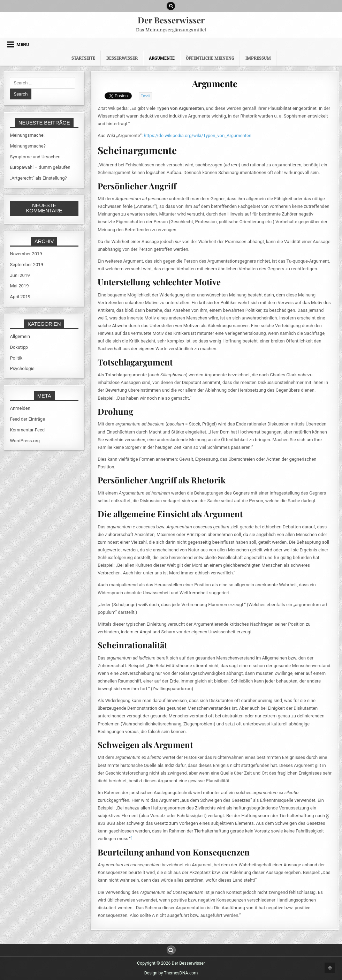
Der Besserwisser (171, 20)
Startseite (83, 58)
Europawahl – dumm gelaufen (40, 167)
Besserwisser (122, 58)
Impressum (258, 58)
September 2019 (26, 265)
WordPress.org (25, 441)
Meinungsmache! (27, 135)
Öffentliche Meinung (210, 58)
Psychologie (22, 368)
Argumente (162, 58)
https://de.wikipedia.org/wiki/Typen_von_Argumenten (198, 135)
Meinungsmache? (28, 146)
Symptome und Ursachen (35, 157)
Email (145, 96)
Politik (16, 358)
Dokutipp (19, 347)
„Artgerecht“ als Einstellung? (38, 178)
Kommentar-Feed (27, 430)
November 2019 (26, 254)
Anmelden (20, 408)
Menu (23, 44)
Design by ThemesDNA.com (171, 973)
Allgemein (20, 336)
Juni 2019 (20, 275)
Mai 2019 (19, 286)
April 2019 (20, 297)
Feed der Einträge (27, 419)
